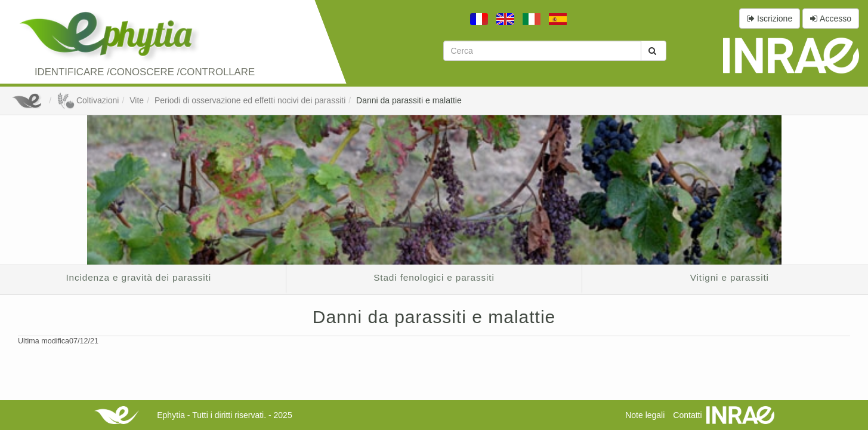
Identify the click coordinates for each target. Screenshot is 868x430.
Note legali (645, 415)
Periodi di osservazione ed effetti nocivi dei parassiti (250, 100)
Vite (137, 100)
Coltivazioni (88, 100)
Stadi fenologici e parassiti (434, 277)
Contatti (687, 415)
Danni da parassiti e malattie (409, 100)
